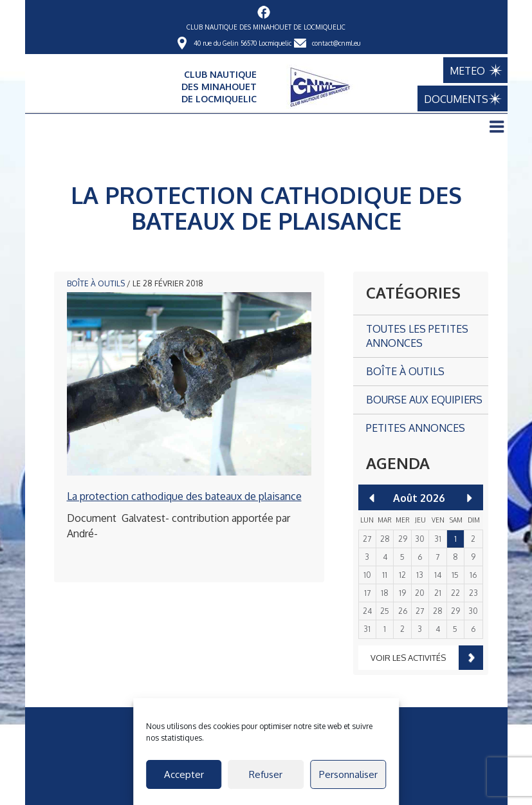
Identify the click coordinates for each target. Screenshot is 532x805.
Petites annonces (416, 428)
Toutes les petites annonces (417, 336)
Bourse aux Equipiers (424, 400)
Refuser (266, 774)
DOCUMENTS (456, 99)
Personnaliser (348, 774)
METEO (467, 71)
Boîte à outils (96, 283)
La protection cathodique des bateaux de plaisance (184, 496)
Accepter (184, 774)
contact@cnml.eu (336, 43)
